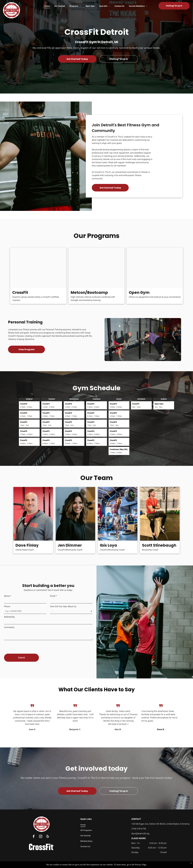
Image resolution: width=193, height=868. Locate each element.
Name (8, 596)
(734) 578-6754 (139, 829)
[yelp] (48, 837)
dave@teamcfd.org (140, 834)
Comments (9, 627)
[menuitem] (47, 6)
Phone (7, 606)
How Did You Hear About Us (63, 606)
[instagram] (41, 837)
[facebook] (34, 837)
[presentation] (24, 646)
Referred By (9, 617)
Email (53, 596)
